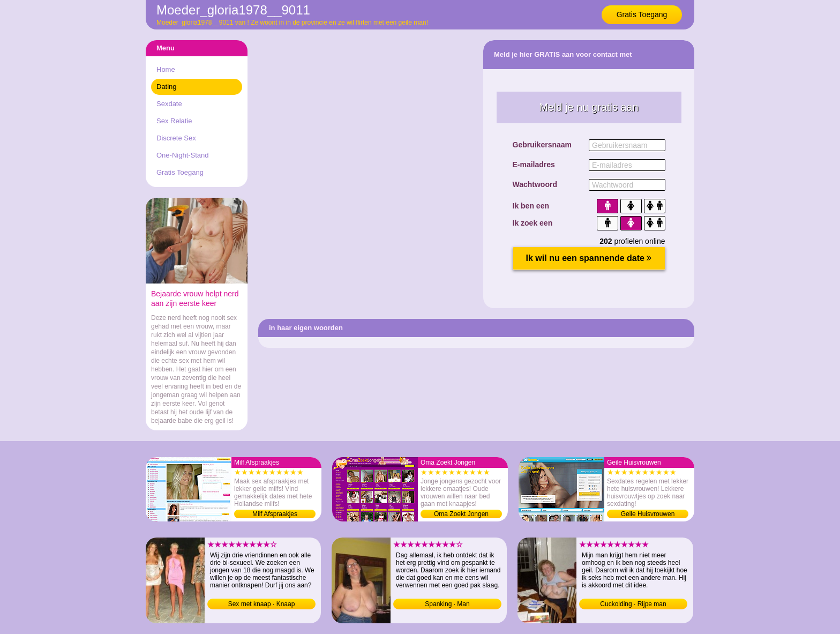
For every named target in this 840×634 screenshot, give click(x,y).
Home (166, 69)
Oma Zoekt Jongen (461, 514)
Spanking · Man (447, 604)
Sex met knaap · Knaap (262, 604)
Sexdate (169, 104)
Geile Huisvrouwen (648, 514)
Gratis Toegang (642, 14)
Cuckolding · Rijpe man (633, 604)
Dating (167, 87)
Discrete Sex (176, 138)
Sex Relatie (174, 121)
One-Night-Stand (183, 155)
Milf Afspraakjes (275, 514)
